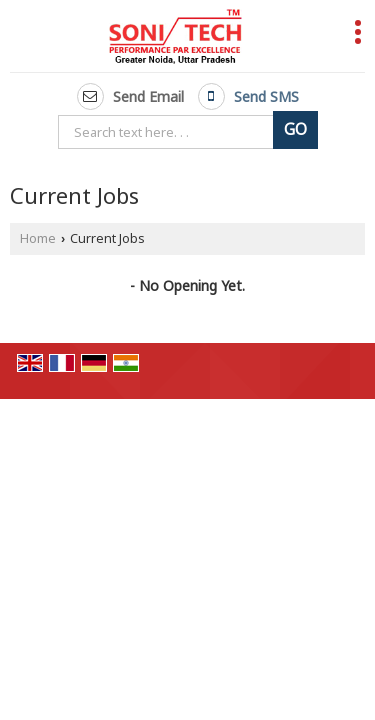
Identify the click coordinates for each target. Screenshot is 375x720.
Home (38, 238)
